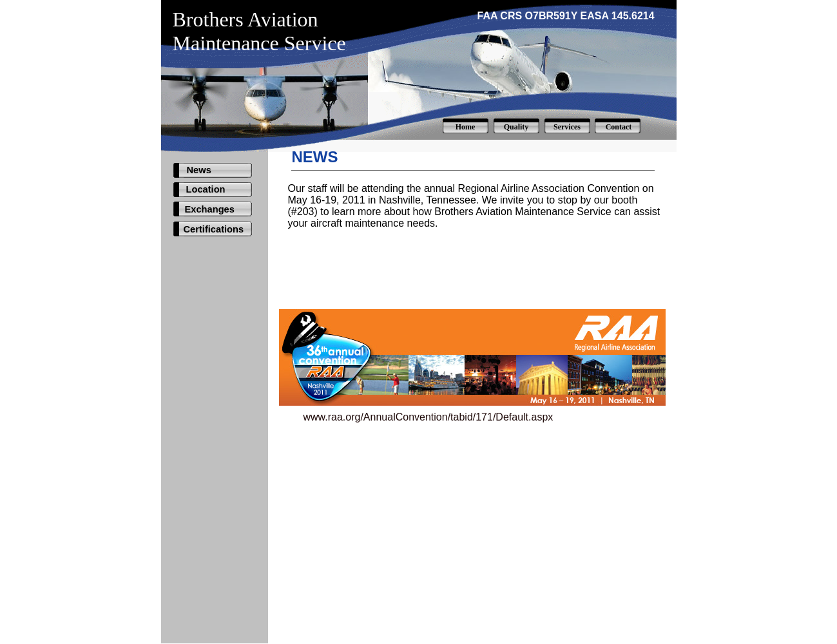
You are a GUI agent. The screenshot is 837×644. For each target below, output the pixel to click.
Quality (516, 127)
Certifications (214, 229)
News (199, 170)
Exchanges (210, 209)
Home (466, 127)
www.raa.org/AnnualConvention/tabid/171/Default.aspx (428, 417)
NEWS (315, 157)
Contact (619, 127)
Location (206, 189)
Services (567, 127)
